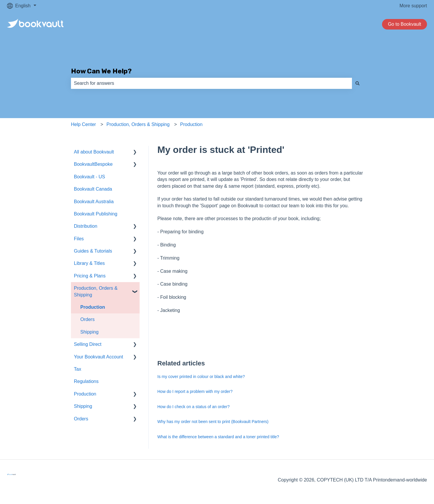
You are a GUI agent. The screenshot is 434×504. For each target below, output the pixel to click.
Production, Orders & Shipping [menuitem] (96, 291)
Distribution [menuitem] (86, 226)
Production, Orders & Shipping (138, 124)
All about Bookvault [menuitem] (94, 152)
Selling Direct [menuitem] (88, 344)
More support (413, 6)
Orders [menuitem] (87, 319)
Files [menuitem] (79, 239)
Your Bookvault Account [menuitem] (98, 357)
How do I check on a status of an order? (193, 407)
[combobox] (211, 83)
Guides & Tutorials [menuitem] (93, 251)
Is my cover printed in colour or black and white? (201, 377)
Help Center (83, 124)
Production (191, 124)
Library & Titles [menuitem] (89, 263)
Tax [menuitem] (78, 369)
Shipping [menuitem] (89, 332)
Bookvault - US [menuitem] (90, 177)
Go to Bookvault (405, 24)
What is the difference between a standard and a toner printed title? (218, 437)
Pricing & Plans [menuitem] (90, 276)
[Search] (357, 83)
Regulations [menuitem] (86, 381)
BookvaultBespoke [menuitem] (93, 164)
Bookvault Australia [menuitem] (94, 202)
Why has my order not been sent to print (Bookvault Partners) (213, 422)
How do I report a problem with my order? (195, 391)
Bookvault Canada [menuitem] (93, 189)
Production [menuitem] (93, 307)
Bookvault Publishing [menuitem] (96, 214)
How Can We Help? (101, 71)
